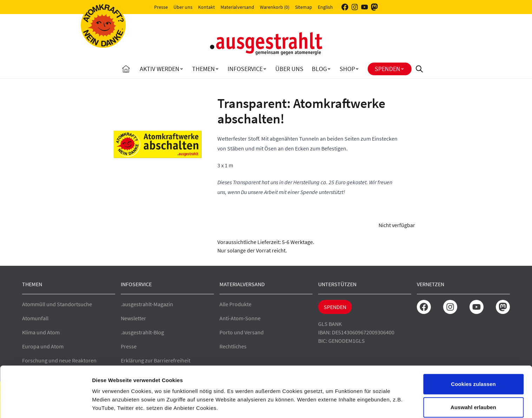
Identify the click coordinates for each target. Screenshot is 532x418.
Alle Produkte (235, 304)
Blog (319, 69)
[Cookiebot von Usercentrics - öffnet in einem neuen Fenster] (45, 404)
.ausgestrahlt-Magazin (147, 304)
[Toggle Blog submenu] (329, 69)
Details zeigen (373, 404)
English (325, 7)
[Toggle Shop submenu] (357, 69)
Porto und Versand (242, 332)
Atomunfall (35, 318)
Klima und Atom (41, 332)
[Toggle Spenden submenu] (402, 69)
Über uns (183, 7)
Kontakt (206, 7)
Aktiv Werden (160, 69)
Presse (161, 7)
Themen (203, 69)
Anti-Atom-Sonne (240, 318)
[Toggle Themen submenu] (217, 69)
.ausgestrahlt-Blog (142, 332)
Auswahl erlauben (473, 377)
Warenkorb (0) (275, 7)
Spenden (387, 69)
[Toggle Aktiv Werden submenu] (182, 69)
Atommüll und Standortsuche (57, 304)
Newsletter (133, 318)
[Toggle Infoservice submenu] (265, 69)
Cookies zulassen (473, 354)
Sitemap (304, 7)
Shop (347, 69)
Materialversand (237, 7)
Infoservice (245, 69)
